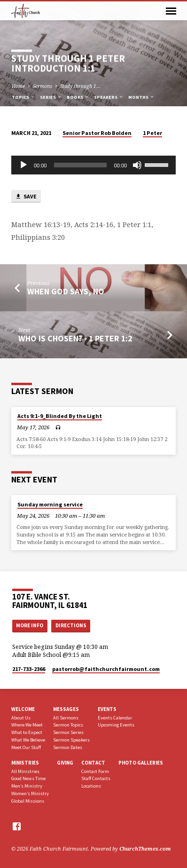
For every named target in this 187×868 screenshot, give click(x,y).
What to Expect (27, 732)
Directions (71, 625)
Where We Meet (27, 725)
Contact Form (95, 771)
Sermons (43, 86)
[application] (93, 165)
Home (18, 86)
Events (107, 709)
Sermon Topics (68, 725)
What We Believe (28, 740)
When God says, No (66, 291)
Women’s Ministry (30, 793)
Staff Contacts (96, 778)
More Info (30, 625)
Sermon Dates (68, 747)
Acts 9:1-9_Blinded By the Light (60, 416)
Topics (23, 97)
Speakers (109, 97)
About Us (21, 718)
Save (26, 197)
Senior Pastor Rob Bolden (97, 133)
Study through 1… (80, 86)
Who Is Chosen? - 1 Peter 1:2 (75, 338)
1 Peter (152, 133)
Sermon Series (68, 732)
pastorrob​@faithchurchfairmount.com (106, 669)
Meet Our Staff (26, 747)
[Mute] (137, 165)
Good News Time (28, 778)
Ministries (25, 763)
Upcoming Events (116, 725)
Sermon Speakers (71, 740)
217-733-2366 (29, 669)
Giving (65, 763)
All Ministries (25, 771)
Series (51, 97)
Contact (93, 763)
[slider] (80, 165)
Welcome (23, 709)
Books (78, 97)
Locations (91, 786)
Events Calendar (115, 718)
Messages (66, 709)
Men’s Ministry (27, 786)
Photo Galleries (141, 763)
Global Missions (28, 801)
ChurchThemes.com (145, 848)
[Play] (23, 165)
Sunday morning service (50, 504)
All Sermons (66, 718)
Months (141, 97)
